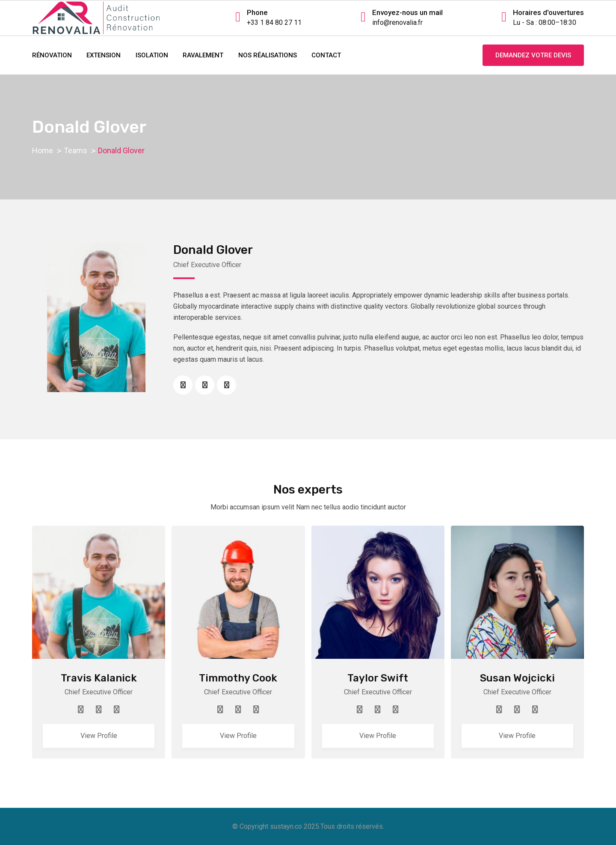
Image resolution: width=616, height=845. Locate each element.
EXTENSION (104, 55)
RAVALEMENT (203, 55)
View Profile (99, 736)
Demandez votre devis (533, 55)
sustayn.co (286, 826)
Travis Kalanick (99, 678)
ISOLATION (152, 55)
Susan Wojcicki (517, 678)
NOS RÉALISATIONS (268, 55)
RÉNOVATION (52, 55)
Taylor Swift (378, 678)
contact (326, 55)
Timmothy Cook (238, 678)
